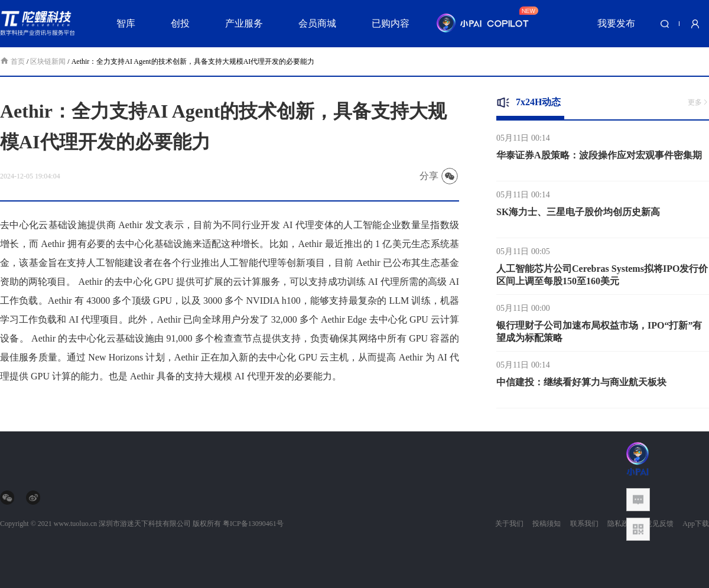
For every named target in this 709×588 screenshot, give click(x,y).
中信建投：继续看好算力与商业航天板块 (581, 384)
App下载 (696, 524)
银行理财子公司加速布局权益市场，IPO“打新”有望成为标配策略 (599, 333)
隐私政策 (622, 524)
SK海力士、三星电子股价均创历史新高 (578, 214)
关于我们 (509, 524)
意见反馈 (659, 524)
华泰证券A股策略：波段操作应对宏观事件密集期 (599, 157)
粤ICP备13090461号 (253, 524)
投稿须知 (547, 524)
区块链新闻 (48, 61)
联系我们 (584, 524)
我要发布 (616, 23)
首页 (13, 61)
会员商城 (317, 23)
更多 (698, 102)
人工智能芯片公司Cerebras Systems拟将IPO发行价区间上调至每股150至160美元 (602, 277)
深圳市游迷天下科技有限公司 (145, 524)
